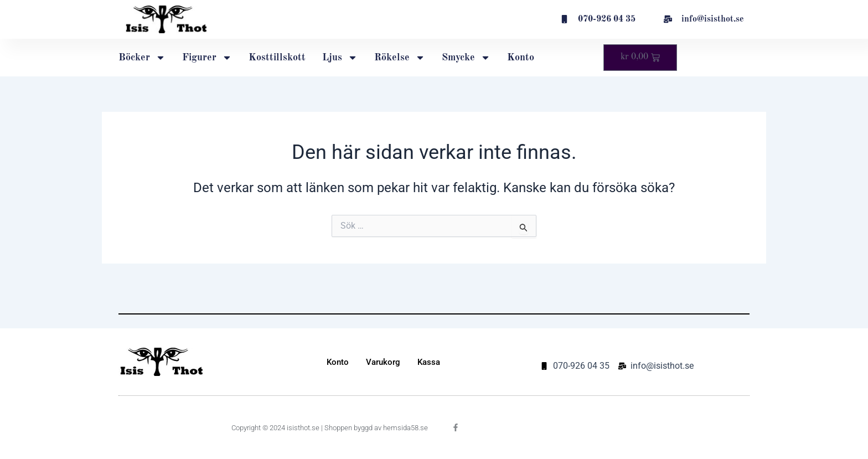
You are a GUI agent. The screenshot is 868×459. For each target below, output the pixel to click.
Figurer (207, 58)
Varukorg (383, 362)
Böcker (142, 58)
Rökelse (400, 58)
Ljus (340, 58)
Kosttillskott (277, 58)
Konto (521, 58)
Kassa (429, 362)
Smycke (466, 58)
